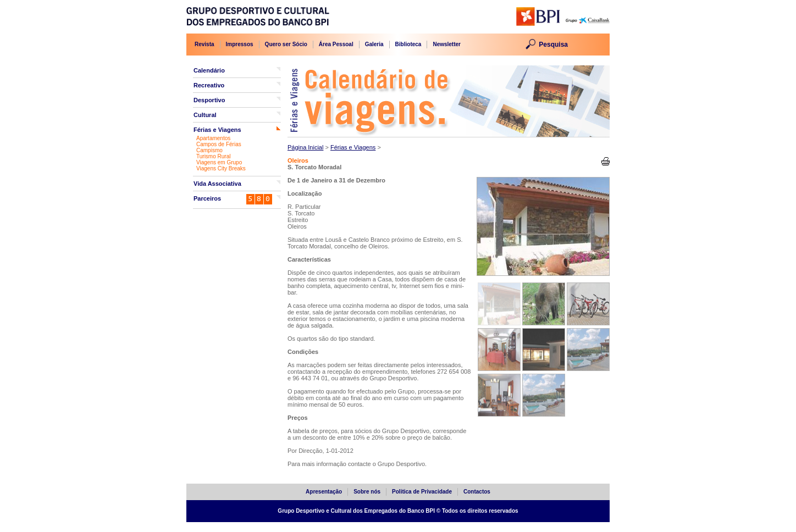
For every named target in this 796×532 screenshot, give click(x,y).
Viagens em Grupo (219, 162)
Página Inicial (305, 147)
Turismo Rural (213, 156)
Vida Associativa (217, 184)
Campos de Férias (219, 144)
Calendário (209, 70)
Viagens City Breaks (221, 168)
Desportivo (209, 100)
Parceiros (207, 198)
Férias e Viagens (217, 130)
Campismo (209, 150)
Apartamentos (213, 138)
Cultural (205, 115)
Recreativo (209, 85)
